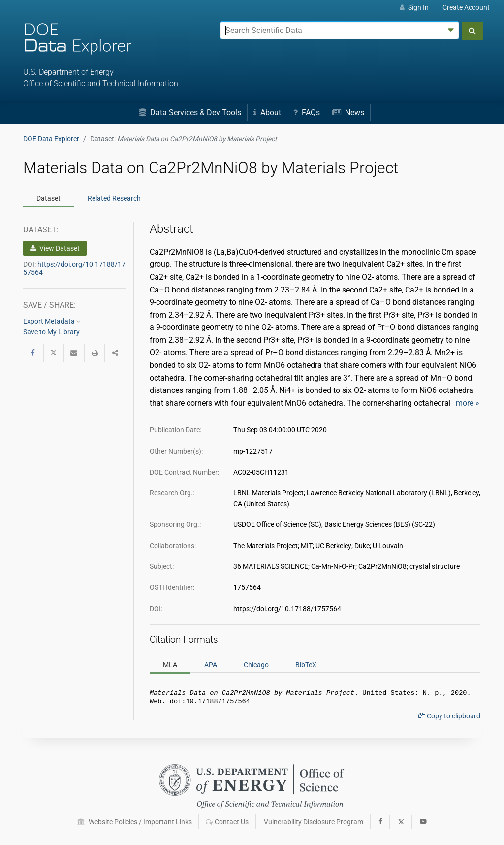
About (267, 113)
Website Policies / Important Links (135, 822)
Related (114, 198)
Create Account (466, 7)
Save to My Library (51, 332)
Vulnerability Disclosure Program (314, 822)
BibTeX (306, 665)
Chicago (256, 665)
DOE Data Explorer (51, 139)
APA (211, 665)
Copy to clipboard (449, 718)
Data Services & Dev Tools (190, 113)
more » (468, 403)
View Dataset (55, 248)
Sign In (414, 7)
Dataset (48, 198)
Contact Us (227, 822)
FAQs (307, 113)
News (348, 113)
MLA (170, 665)
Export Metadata (52, 321)
